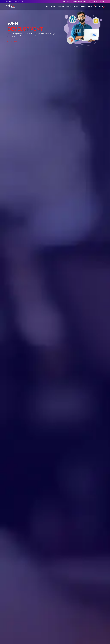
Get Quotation (99, 6)
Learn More (13, 41)
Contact (90, 6)
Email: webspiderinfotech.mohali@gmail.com (76, 2)
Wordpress (61, 6)
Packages (83, 6)
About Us (53, 6)
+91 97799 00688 (100, 2)
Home (47, 6)
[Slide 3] (58, 642)
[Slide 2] (55, 642)
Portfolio (76, 6)
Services (69, 6)
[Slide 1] (52, 642)
